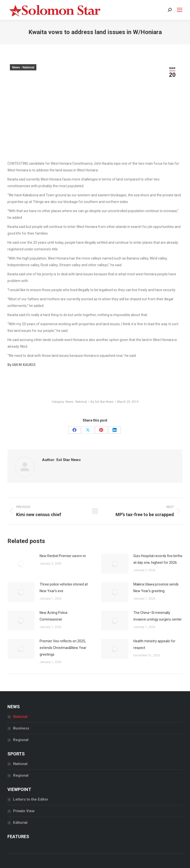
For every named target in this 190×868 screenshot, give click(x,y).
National (20, 717)
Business (21, 728)
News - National (23, 67)
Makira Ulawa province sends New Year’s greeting (156, 588)
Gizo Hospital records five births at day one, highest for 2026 (158, 559)
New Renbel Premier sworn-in (63, 556)
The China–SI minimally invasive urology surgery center (158, 616)
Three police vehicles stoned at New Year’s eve (64, 588)
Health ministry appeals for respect (154, 644)
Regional (21, 740)
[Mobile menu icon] (180, 10)
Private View (24, 811)
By (102, 402)
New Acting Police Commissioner (54, 616)
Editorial (20, 823)
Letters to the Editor (31, 799)
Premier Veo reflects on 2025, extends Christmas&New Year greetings (63, 648)
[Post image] (21, 564)
